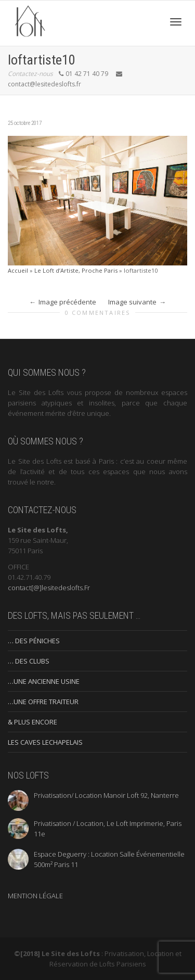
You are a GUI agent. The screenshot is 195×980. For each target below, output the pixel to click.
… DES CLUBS (29, 661)
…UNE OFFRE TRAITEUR (43, 702)
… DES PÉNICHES (34, 641)
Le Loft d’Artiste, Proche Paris (76, 270)
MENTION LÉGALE (35, 896)
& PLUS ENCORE (32, 722)
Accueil (18, 270)
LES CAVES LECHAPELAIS (45, 742)
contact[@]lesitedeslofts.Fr (49, 588)
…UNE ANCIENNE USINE (44, 681)
